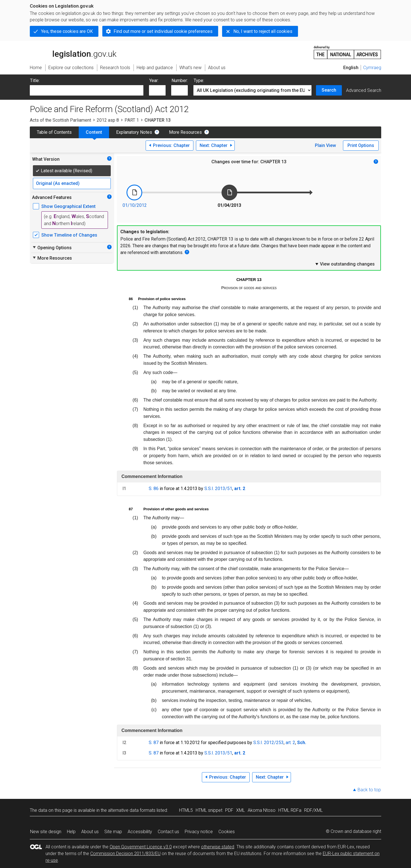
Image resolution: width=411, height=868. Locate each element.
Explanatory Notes (134, 132)
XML (240, 810)
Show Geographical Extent (68, 206)
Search (329, 90)
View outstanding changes (345, 264)
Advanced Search (364, 90)
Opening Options (52, 248)
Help (71, 832)
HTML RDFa (290, 810)
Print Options (361, 145)
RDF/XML (313, 810)
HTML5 (186, 810)
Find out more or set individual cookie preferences (163, 31)
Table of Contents (54, 132)
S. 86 (154, 489)
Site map (113, 832)
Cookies (227, 832)
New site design (46, 832)
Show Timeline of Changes (69, 235)
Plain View (325, 145)
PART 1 (132, 120)
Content (94, 132)
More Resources (185, 132)
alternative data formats (132, 810)
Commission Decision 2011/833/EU (125, 854)
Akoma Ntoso (262, 810)
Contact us (168, 832)
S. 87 (154, 743)
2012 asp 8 (108, 120)
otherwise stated (218, 847)
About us (90, 832)
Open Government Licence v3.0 (141, 847)
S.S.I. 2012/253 (268, 743)
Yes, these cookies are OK (67, 31)
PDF (229, 810)
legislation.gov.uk (73, 52)
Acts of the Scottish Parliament (60, 120)
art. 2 (290, 743)
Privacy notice (199, 832)
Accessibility (140, 832)
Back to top (369, 790)
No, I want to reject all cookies (263, 31)
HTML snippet (209, 810)
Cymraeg (372, 68)
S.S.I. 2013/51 (218, 489)
